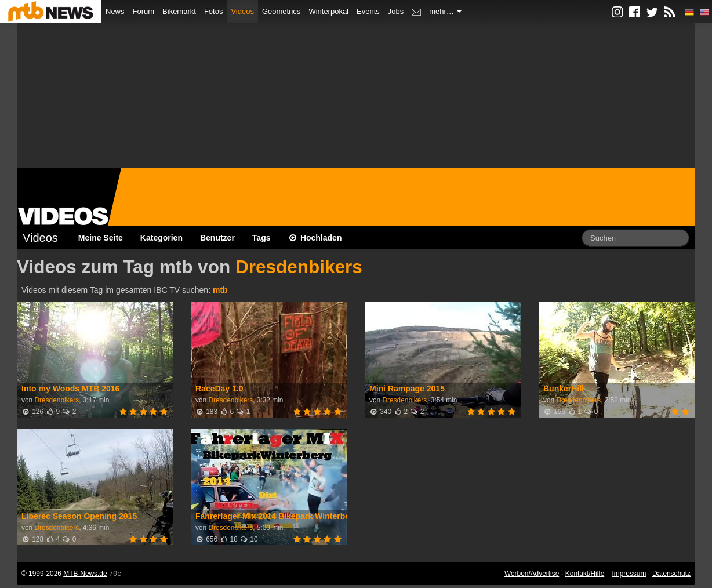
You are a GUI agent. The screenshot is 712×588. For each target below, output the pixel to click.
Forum (144, 11)
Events (368, 11)
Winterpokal (328, 11)
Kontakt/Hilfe (585, 574)
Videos (242, 11)
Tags (261, 238)
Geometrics (281, 11)
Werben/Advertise (532, 574)
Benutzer (217, 238)
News (115, 11)
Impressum (629, 574)
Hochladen (315, 238)
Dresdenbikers (299, 267)
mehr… (445, 11)
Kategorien (161, 238)
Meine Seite (101, 238)
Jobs (396, 11)
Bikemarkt (179, 11)
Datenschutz (671, 574)
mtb (220, 290)
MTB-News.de (85, 574)
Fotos (214, 11)
